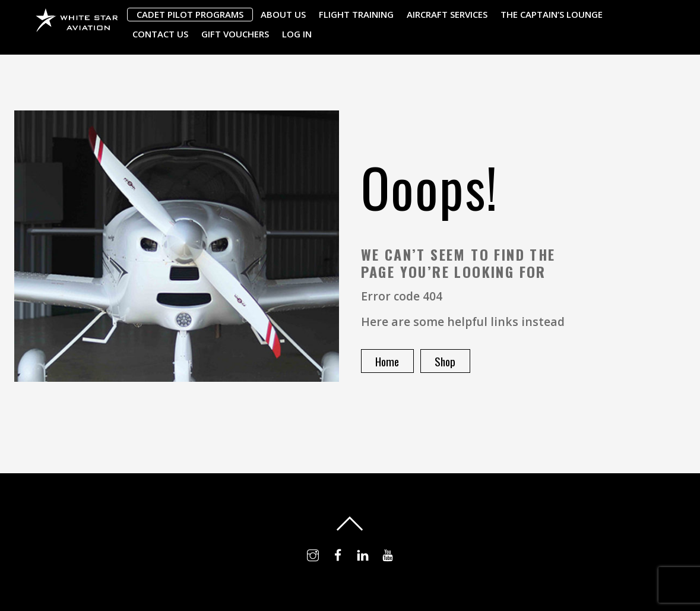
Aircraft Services (447, 14)
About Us (283, 14)
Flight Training (356, 14)
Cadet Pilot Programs (190, 14)
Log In (297, 34)
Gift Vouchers (235, 34)
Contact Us (160, 34)
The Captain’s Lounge (552, 14)
